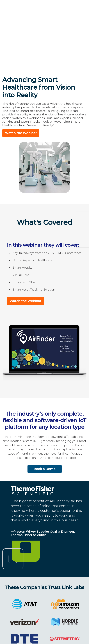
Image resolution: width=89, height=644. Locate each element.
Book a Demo (45, 430)
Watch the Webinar (21, 96)
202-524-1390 (38, 640)
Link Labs (15, 640)
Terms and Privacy (70, 640)
